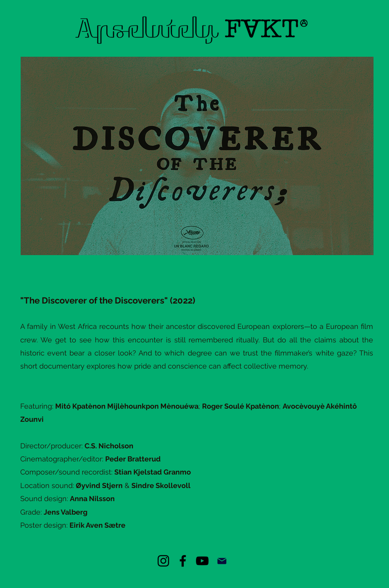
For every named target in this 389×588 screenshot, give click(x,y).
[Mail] (222, 561)
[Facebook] (183, 561)
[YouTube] (202, 561)
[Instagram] (163, 561)
